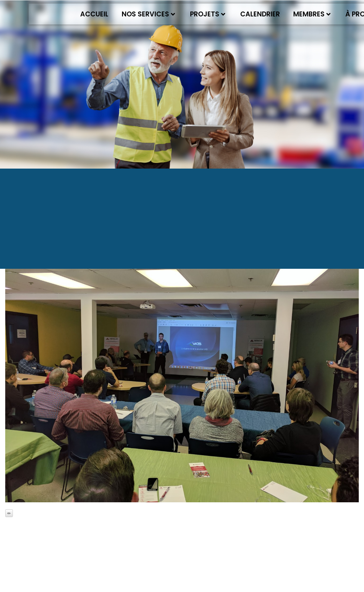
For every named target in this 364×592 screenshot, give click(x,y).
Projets (208, 14)
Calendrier (260, 14)
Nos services (148, 14)
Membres (312, 14)
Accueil (94, 14)
